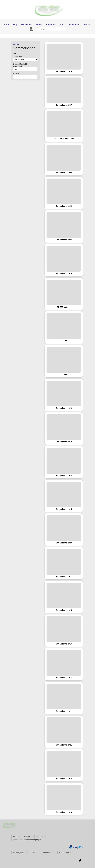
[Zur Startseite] (47, 18)
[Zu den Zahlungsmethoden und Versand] (76, 848)
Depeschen (17, 44)
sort (15, 53)
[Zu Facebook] (80, 861)
